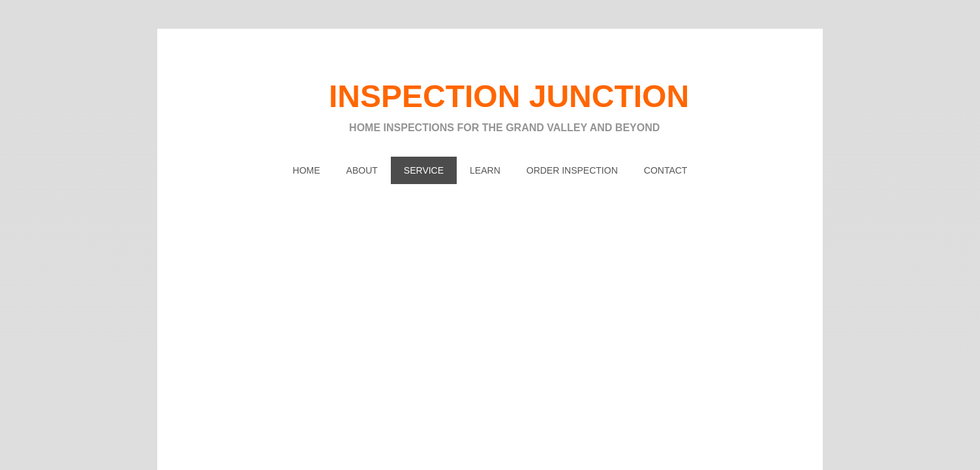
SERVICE (424, 170)
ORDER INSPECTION (572, 170)
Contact (666, 170)
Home (307, 170)
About (362, 170)
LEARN (485, 170)
